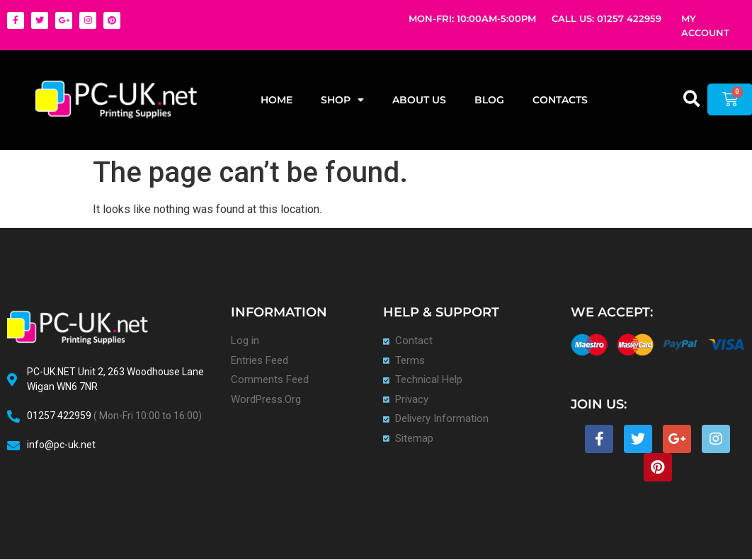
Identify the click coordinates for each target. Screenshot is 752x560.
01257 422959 (629, 18)
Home (277, 100)
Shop (342, 100)
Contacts (560, 100)
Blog (489, 100)
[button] (692, 99)
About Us (419, 100)
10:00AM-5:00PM (496, 18)
